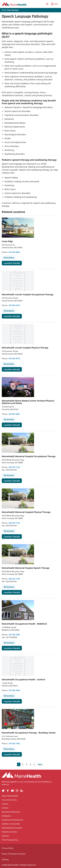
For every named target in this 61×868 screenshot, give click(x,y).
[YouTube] (12, 791)
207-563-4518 (14, 305)
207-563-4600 (14, 252)
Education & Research (11, 812)
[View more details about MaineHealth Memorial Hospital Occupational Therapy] (18, 443)
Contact (5, 808)
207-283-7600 (14, 635)
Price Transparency (10, 840)
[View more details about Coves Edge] (18, 228)
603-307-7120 (14, 467)
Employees (6, 816)
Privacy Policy (7, 848)
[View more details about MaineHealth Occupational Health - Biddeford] (18, 610)
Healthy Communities (11, 824)
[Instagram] (17, 791)
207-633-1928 (14, 744)
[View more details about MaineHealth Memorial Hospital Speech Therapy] (18, 554)
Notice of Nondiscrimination (14, 854)
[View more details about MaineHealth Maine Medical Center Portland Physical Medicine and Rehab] (18, 387)
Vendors (5, 836)
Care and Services (9, 800)
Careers (5, 804)
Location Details (13, 263)
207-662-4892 (14, 414)
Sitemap (5, 859)
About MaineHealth (10, 796)
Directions (10, 257)
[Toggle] (30, 10)
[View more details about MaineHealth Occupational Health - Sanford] (18, 666)
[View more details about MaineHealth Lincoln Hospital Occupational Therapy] (18, 281)
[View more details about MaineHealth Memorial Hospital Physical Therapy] (18, 498)
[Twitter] (3, 791)
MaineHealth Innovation (12, 828)
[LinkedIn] (22, 791)
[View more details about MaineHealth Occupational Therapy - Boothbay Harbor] (18, 719)
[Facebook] (8, 791)
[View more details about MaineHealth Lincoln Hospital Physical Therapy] (18, 334)
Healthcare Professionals (12, 820)
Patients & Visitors (10, 832)
